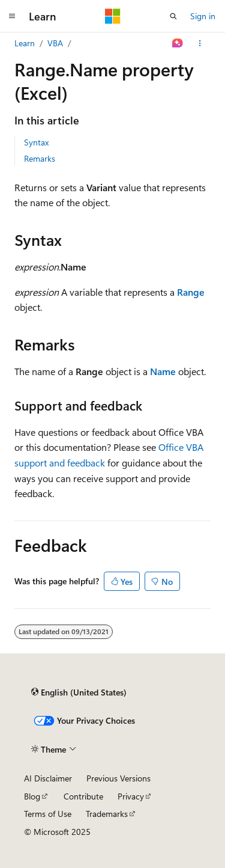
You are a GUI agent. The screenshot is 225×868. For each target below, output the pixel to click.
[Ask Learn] (178, 43)
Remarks (40, 158)
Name (163, 371)
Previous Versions (118, 778)
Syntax (36, 142)
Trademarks (107, 814)
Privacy (131, 796)
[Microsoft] (113, 16)
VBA (55, 43)
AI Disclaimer (48, 778)
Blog (32, 796)
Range (191, 292)
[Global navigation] (12, 16)
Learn (25, 43)
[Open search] (173, 16)
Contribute (83, 796)
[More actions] (200, 43)
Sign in (203, 16)
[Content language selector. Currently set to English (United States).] (79, 692)
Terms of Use (48, 814)
